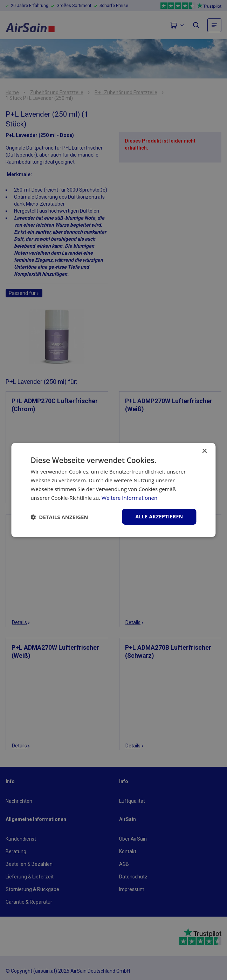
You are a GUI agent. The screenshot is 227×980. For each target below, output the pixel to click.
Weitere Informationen (129, 498)
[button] (59, 517)
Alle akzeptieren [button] (159, 516)
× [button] (204, 451)
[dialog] (113, 490)
